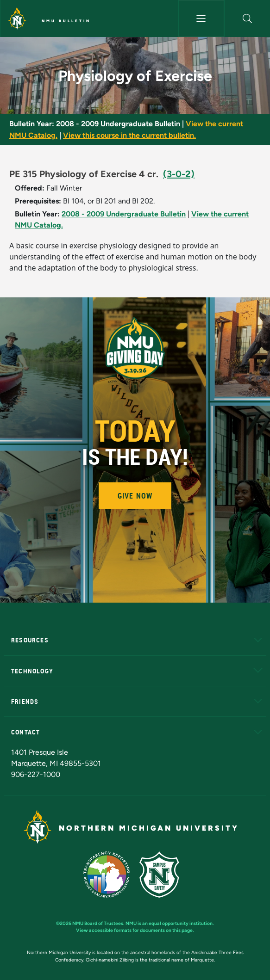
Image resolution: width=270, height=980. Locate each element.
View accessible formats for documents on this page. (135, 930)
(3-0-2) (179, 174)
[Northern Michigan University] (17, 18)
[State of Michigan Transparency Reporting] (111, 874)
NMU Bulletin (66, 21)
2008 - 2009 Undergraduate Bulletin (118, 124)
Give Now (135, 496)
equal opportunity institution (181, 923)
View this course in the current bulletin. (129, 135)
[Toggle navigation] (201, 18)
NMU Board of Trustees (98, 923)
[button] (247, 18)
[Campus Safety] (163, 874)
